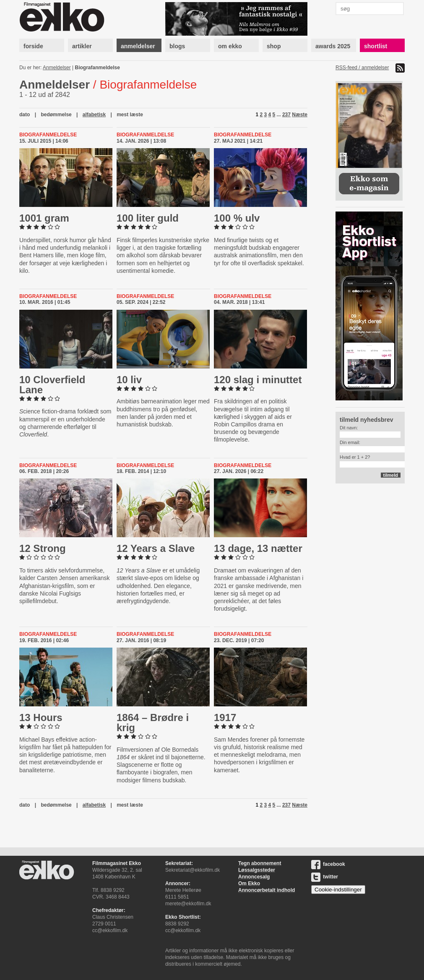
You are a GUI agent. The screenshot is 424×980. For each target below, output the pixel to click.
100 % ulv (237, 218)
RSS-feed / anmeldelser (362, 68)
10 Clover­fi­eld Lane (52, 385)
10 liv (129, 380)
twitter (325, 877)
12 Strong (43, 548)
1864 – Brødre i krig (153, 723)
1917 (225, 717)
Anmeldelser (57, 68)
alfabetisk (94, 115)
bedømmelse (56, 115)
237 (286, 115)
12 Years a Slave (156, 548)
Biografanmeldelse (98, 68)
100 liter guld (148, 218)
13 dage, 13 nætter (258, 548)
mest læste (130, 115)
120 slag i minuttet (258, 380)
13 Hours (41, 717)
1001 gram (44, 218)
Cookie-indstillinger (338, 890)
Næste (300, 115)
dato (25, 115)
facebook (328, 864)
